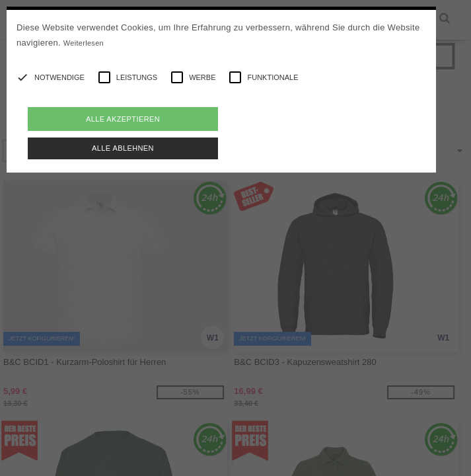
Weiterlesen (84, 43)
